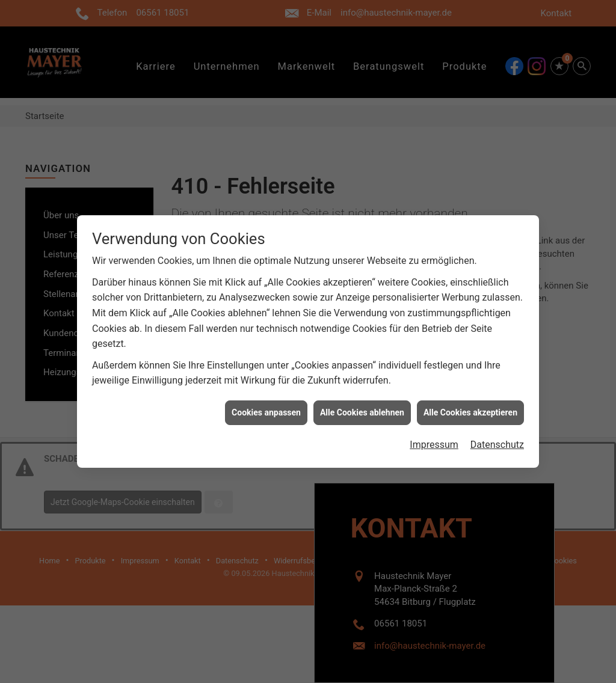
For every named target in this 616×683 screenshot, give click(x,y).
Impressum (434, 440)
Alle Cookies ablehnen (362, 408)
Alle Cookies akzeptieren (470, 408)
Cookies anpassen (266, 408)
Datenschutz (497, 440)
